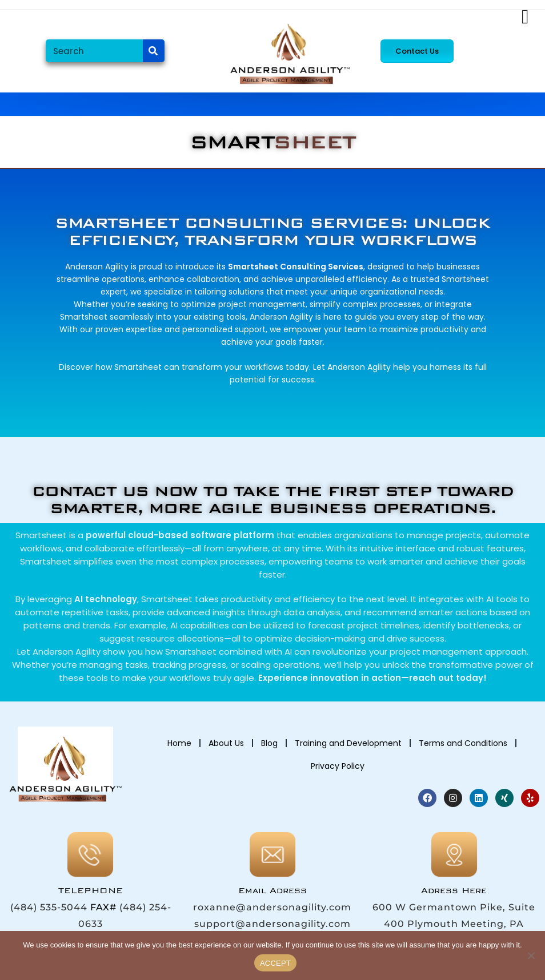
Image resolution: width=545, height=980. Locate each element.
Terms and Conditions (463, 743)
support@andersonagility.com (272, 924)
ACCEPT (275, 963)
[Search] (154, 51)
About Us (226, 743)
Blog (269, 743)
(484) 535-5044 (49, 907)
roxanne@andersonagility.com (272, 907)
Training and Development (348, 743)
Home (179, 743)
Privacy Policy (338, 766)
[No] (531, 955)
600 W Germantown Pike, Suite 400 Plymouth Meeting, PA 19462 (454, 924)
